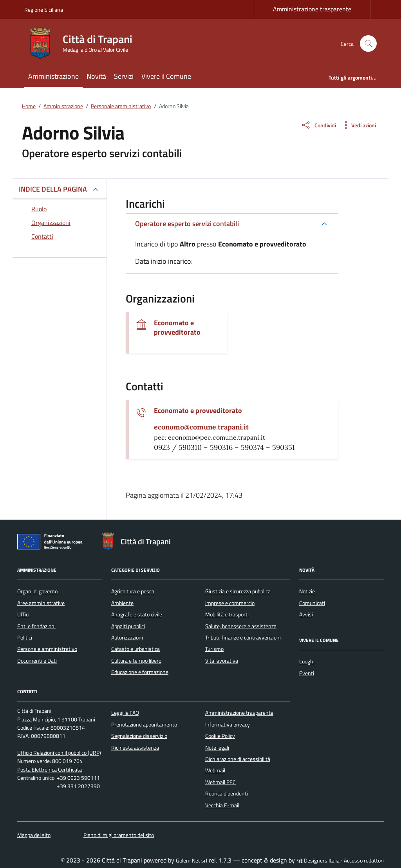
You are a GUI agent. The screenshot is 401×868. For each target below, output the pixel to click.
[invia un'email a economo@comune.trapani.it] (201, 427)
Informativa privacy (228, 725)
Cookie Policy (220, 736)
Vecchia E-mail (222, 805)
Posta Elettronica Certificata (50, 770)
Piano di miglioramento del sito (119, 835)
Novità (96, 76)
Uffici (23, 614)
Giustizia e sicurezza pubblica (238, 591)
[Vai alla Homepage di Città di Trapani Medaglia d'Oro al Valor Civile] (83, 43)
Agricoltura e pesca (133, 591)
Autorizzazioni (127, 638)
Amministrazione (53, 76)
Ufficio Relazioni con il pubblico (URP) (59, 753)
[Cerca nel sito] (368, 44)
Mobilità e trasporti (227, 614)
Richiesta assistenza (135, 748)
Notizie (307, 591)
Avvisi (306, 614)
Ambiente (122, 603)
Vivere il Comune (166, 76)
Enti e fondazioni (36, 626)
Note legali (217, 748)
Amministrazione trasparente (312, 9)
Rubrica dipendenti (227, 794)
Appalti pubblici (128, 626)
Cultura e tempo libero (136, 661)
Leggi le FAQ (125, 713)
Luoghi (307, 661)
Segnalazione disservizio (139, 736)
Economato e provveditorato (177, 328)
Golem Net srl (191, 861)
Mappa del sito (34, 835)
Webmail (215, 770)
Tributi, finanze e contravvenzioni (243, 638)
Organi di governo (37, 591)
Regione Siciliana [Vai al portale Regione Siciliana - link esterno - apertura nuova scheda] (44, 10)
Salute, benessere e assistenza (241, 626)
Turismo (214, 649)
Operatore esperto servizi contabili (187, 224)
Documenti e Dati (37, 661)
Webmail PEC (220, 782)
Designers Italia (318, 861)
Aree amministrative (41, 603)
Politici (25, 638)
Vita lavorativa (222, 661)
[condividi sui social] (318, 125)
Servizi (124, 76)
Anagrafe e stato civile (137, 614)
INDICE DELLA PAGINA (53, 189)
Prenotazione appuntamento (144, 725)
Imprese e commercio (230, 603)
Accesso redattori (364, 861)
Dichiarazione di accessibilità (238, 759)
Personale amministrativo (47, 649)
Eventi (307, 673)
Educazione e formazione (140, 672)
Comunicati (312, 603)
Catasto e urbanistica (135, 649)
